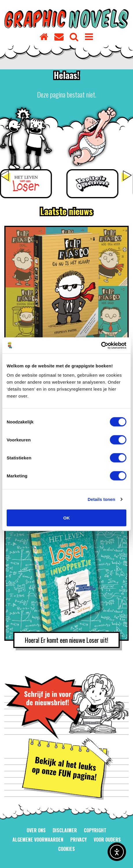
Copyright (95, 830)
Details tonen (101, 499)
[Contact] (59, 36)
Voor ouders (107, 840)
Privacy (78, 840)
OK (67, 518)
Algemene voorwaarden (38, 840)
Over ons (36, 830)
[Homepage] (44, 36)
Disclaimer (65, 830)
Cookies (66, 849)
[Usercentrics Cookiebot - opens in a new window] (101, 345)
